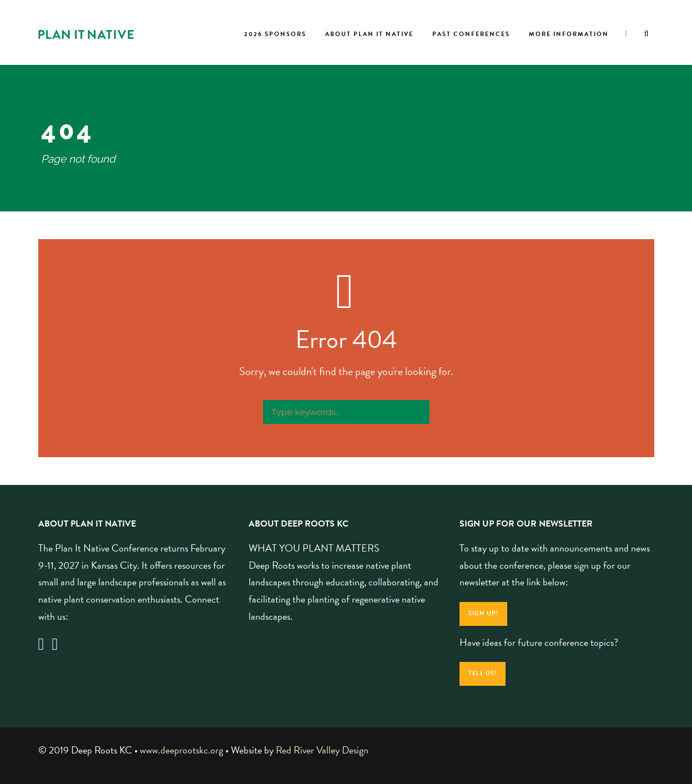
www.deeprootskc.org (181, 750)
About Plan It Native (369, 34)
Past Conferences (471, 34)
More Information (569, 34)
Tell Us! (483, 673)
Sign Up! (483, 613)
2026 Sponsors (275, 34)
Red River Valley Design (322, 750)
